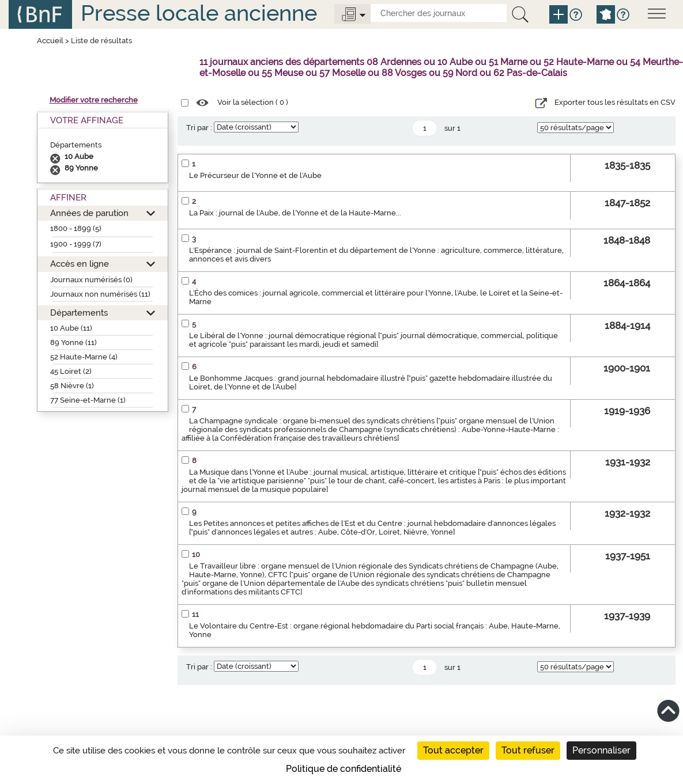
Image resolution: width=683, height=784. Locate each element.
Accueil (50, 41)
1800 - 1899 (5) (76, 228)
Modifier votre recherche (94, 100)
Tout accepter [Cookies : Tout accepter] (453, 750)
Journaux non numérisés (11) (100, 294)
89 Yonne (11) (73, 342)
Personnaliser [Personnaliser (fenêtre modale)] (601, 750)
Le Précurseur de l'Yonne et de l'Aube (255, 175)
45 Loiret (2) (71, 371)
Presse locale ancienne (199, 13)
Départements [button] (79, 313)
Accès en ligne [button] (80, 264)
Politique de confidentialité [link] (344, 769)
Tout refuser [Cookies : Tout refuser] (528, 750)
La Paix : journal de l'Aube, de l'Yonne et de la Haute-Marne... (295, 213)
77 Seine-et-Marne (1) (88, 400)
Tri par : (199, 128)
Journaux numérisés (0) (91, 280)
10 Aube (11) (71, 328)
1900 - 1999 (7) (76, 244)
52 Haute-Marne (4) (84, 357)
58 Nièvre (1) (72, 386)
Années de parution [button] (89, 213)
